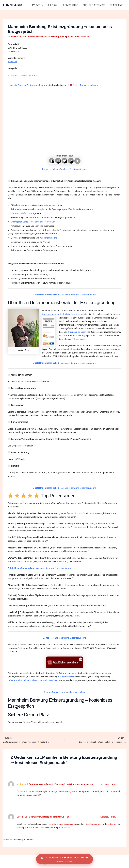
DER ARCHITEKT (72, 5)
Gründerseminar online (18, 680)
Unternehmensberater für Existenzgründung (62, 314)
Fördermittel (17, 213)
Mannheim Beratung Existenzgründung (65, 295)
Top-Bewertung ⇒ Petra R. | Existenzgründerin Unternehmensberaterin (55, 784)
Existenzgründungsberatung (24, 75)
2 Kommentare (15, 37)
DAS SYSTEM (40, 5)
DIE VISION (55, 5)
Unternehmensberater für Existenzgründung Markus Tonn (43, 817)
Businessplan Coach (77, 332)
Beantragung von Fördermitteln (100, 824)
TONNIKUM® (13, 5)
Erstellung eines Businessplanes (63, 824)
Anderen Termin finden (54, 692)
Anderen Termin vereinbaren (74, 169)
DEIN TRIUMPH (117, 5)
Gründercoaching (66, 677)
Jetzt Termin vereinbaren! (86, 85)
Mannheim (13, 62)
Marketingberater (69, 791)
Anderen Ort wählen (76, 692)
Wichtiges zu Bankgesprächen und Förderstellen (33, 222)
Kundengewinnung (48, 238)
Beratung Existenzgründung (31, 85)
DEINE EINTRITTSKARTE (95, 5)
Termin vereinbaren (51, 169)
